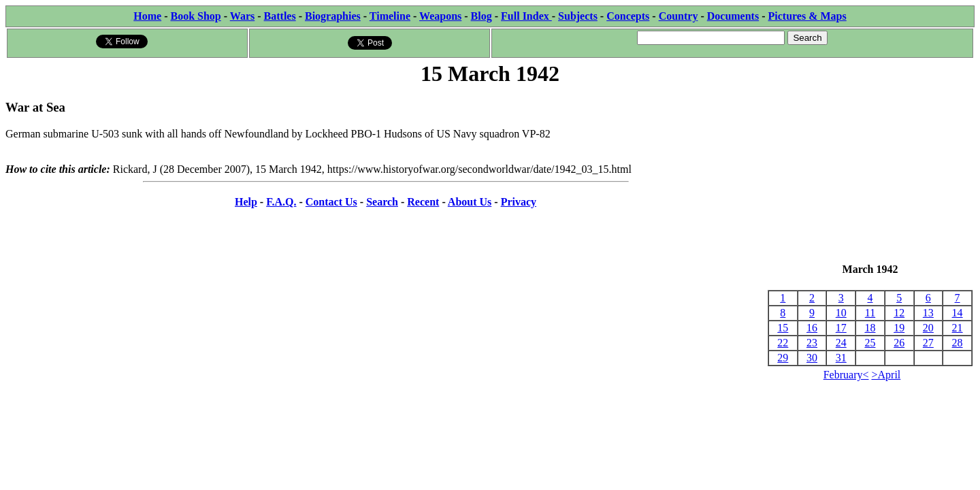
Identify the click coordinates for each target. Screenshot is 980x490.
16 (812, 328)
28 (958, 343)
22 (783, 343)
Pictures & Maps (807, 16)
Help (246, 202)
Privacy (519, 202)
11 (870, 313)
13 (928, 313)
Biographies (333, 16)
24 (841, 343)
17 (841, 328)
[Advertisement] (870, 176)
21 (958, 328)
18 (870, 328)
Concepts (628, 16)
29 (783, 358)
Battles (280, 16)
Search (382, 202)
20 (928, 328)
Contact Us (331, 202)
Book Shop (195, 16)
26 (899, 343)
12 (899, 313)
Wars (242, 16)
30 (812, 358)
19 (899, 328)
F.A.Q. (281, 202)
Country (679, 16)
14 (958, 313)
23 (812, 343)
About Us (470, 202)
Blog (481, 16)
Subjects (578, 16)
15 (783, 328)
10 (841, 313)
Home (147, 16)
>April (886, 375)
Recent (423, 202)
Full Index (526, 16)
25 (870, 343)
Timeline (390, 16)
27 (928, 343)
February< (846, 375)
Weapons (440, 16)
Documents (733, 16)
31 (841, 358)
